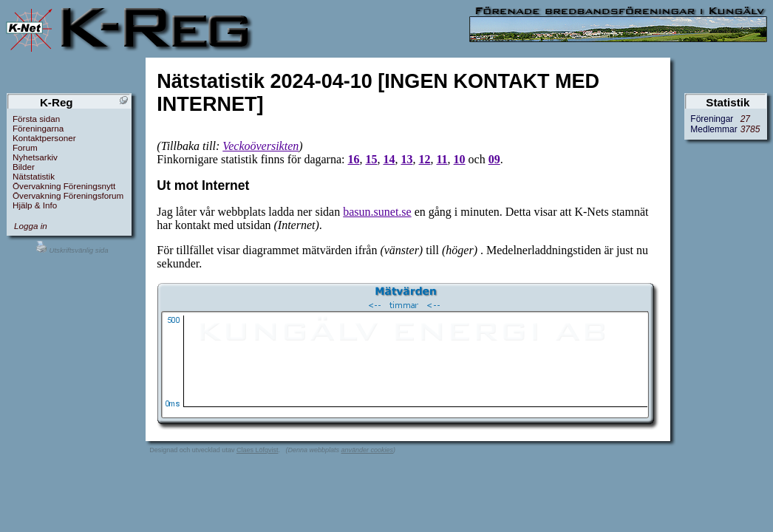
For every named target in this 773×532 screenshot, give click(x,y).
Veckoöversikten (260, 146)
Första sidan (36, 119)
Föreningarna (38, 128)
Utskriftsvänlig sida (72, 250)
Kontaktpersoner (44, 138)
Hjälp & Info (35, 205)
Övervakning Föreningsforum (68, 195)
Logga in (31, 226)
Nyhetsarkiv (35, 157)
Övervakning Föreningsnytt (64, 186)
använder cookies (367, 450)
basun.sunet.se (377, 212)
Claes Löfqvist (258, 450)
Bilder (24, 167)
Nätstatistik (34, 176)
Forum (25, 147)
